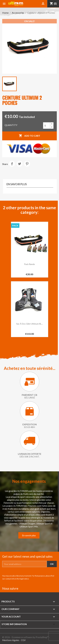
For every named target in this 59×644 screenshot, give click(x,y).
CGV (23, 640)
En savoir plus (29, 535)
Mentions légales (11, 640)
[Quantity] (47, 126)
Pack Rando (29, 264)
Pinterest (27, 164)
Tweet (20, 164)
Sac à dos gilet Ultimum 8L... (29, 324)
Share (12, 164)
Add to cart (29, 136)
